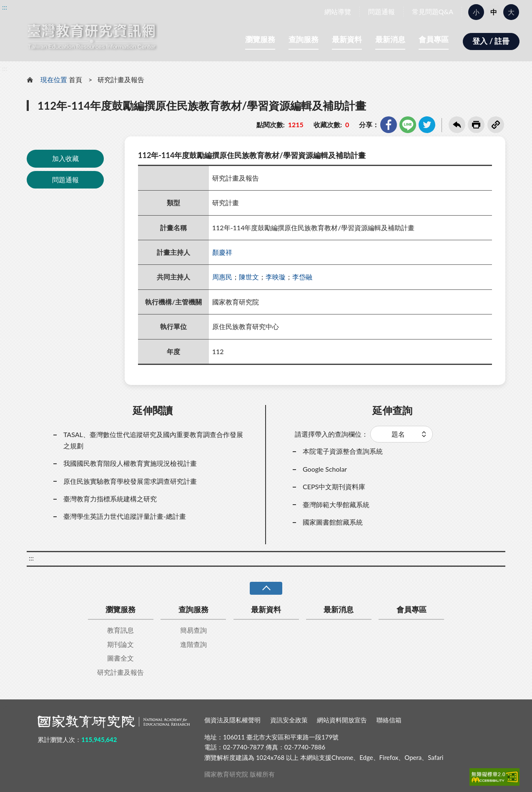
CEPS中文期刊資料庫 (334, 487)
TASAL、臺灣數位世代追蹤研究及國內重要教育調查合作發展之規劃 (153, 440)
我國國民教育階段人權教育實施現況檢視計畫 (130, 463)
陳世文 (249, 277)
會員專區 (434, 39)
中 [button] (494, 12)
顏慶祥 (222, 252)
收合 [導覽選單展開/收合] (266, 588)
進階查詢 (193, 644)
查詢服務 (304, 39)
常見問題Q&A (433, 11)
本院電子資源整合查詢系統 (343, 451)
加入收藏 (65, 158)
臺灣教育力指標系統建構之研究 (110, 499)
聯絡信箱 (389, 720)
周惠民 (222, 277)
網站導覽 (338, 11)
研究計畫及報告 (121, 79)
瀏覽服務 (260, 39)
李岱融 (302, 277)
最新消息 (390, 39)
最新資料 (347, 39)
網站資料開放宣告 (342, 720)
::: (5, 7)
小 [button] (476, 12)
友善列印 (476, 125)
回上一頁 (457, 125)
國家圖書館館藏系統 (333, 522)
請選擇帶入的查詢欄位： (331, 434)
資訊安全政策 (289, 720)
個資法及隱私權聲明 (232, 720)
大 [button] (511, 12)
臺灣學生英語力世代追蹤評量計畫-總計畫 (125, 516)
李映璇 (276, 277)
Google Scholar (325, 469)
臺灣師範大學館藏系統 (336, 504)
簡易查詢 (193, 630)
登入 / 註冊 (491, 41)
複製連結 (496, 125)
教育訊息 (120, 630)
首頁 (75, 79)
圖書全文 (120, 658)
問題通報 (381, 11)
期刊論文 (120, 644)
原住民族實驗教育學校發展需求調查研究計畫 (130, 481)
